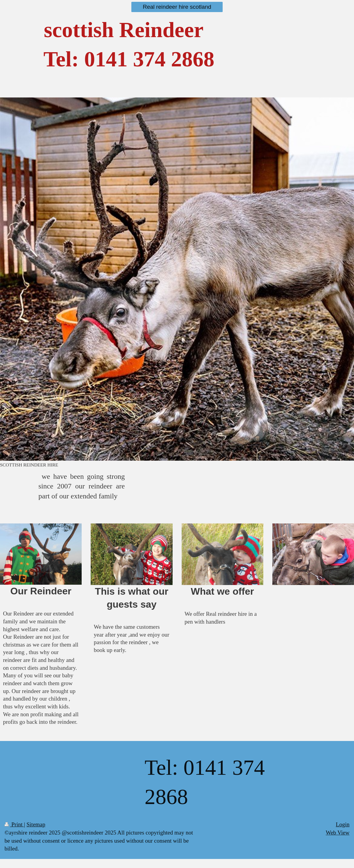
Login (343, 824)
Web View (338, 833)
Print (14, 824)
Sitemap (36, 824)
